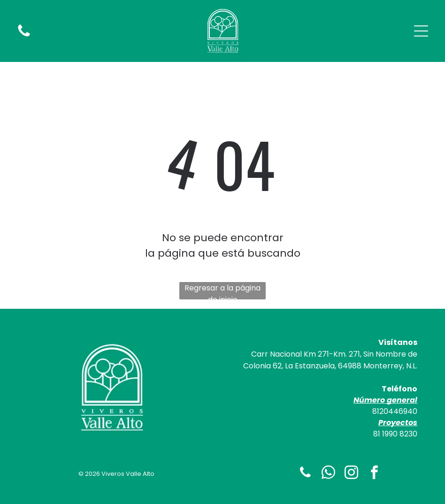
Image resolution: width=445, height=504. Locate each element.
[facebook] (374, 474)
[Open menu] (421, 31)
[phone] (305, 474)
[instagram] (351, 474)
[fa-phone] (24, 36)
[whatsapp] (328, 474)
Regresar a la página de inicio (222, 291)
